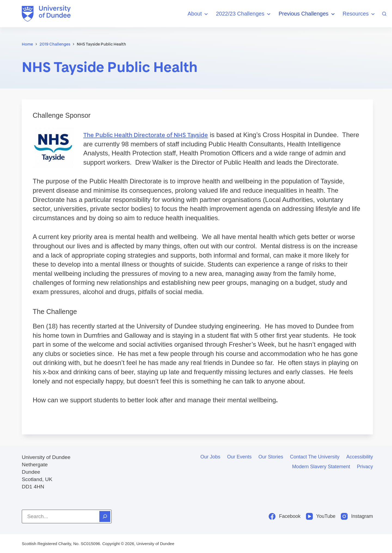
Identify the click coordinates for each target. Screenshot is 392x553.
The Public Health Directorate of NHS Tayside (146, 135)
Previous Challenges (307, 14)
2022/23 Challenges (244, 14)
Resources (360, 14)
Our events (239, 457)
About (198, 14)
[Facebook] (285, 516)
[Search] (384, 14)
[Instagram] (357, 516)
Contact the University (315, 457)
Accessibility (360, 457)
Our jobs (210, 457)
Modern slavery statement (321, 467)
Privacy (365, 467)
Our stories (271, 457)
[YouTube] (321, 516)
